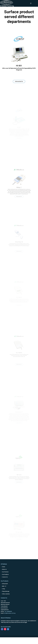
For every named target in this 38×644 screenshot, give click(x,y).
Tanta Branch (4, 611)
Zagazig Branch (5, 614)
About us (4, 574)
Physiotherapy (6, 596)
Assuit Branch (4, 613)
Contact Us (5, 582)
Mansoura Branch (5, 609)
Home (4, 572)
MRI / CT (4, 591)
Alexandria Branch (5, 607)
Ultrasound (5, 588)
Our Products (5, 579)
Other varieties (6, 599)
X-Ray (4, 594)
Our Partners (5, 577)
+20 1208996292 (8, 616)
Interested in (19, 79)
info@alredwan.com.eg (10, 618)
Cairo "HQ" (3, 606)
